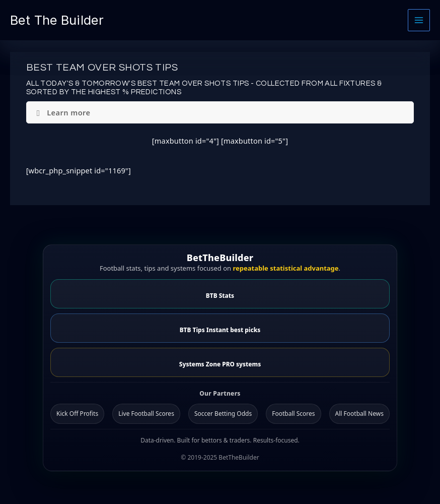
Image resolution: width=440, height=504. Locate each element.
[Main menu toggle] (419, 20)
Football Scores (293, 414)
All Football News (359, 414)
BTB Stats (220, 295)
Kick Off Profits (77, 414)
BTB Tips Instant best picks (220, 330)
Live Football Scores (146, 414)
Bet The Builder (57, 20)
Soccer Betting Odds (223, 414)
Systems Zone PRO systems (220, 364)
